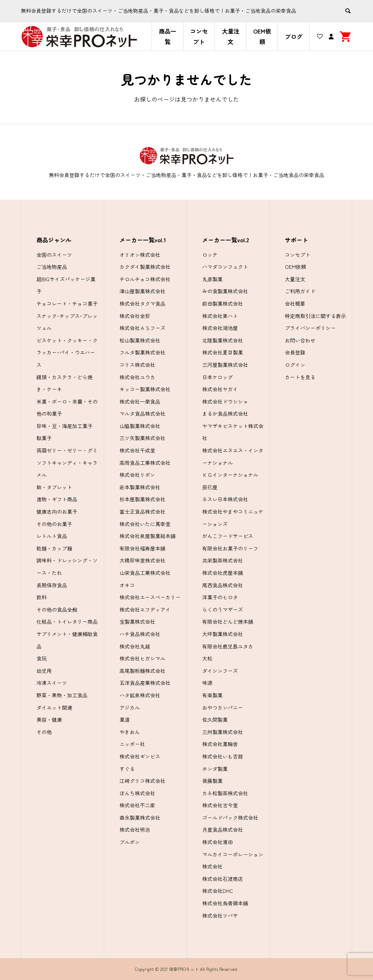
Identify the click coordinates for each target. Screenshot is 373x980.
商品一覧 (168, 36)
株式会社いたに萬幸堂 (145, 524)
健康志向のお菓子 (57, 511)
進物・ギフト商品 (57, 499)
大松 (207, 658)
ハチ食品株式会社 (140, 634)
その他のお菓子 (54, 524)
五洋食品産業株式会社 (145, 683)
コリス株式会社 (137, 365)
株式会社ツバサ (220, 916)
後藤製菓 (212, 781)
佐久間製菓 (215, 720)
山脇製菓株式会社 (140, 426)
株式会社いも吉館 (223, 756)
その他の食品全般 (57, 609)
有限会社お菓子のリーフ (230, 548)
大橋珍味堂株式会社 (142, 560)
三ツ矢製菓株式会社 (142, 438)
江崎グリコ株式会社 (142, 781)
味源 (207, 683)
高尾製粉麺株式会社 (142, 671)
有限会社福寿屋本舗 (142, 548)
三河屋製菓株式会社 (225, 365)
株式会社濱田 (217, 842)
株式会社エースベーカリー (150, 597)
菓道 (125, 720)
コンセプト (199, 36)
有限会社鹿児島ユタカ (228, 646)
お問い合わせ (300, 340)
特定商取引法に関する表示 (315, 316)
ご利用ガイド (300, 291)
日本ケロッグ (217, 377)
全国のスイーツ (54, 255)
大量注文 (231, 36)
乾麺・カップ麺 (54, 548)
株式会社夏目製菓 (223, 352)
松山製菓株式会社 (140, 340)
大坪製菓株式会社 (223, 634)
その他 (44, 732)
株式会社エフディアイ (145, 609)
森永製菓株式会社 (140, 818)
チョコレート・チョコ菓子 (67, 303)
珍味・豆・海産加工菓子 (64, 426)
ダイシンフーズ (220, 671)
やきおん (130, 732)
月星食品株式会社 (223, 830)
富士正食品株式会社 (142, 511)
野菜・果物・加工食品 (62, 695)
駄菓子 (44, 438)
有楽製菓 (212, 695)
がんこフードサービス (228, 536)
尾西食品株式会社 (223, 585)
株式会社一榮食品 (140, 401)
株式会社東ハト (220, 316)
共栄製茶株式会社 (223, 560)
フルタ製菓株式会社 (142, 352)
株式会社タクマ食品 (142, 303)
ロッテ (210, 255)
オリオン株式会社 (140, 255)
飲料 (42, 597)
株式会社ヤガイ (220, 389)
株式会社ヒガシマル (142, 658)
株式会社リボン (137, 475)
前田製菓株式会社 (223, 303)
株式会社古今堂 (220, 805)
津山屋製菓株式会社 (142, 291)
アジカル (130, 707)
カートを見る (300, 377)
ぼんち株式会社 (137, 793)
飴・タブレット (54, 487)
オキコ (127, 585)
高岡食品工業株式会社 (145, 463)
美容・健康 (49, 720)
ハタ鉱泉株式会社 (140, 695)
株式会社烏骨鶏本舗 (225, 903)
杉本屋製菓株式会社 (142, 499)
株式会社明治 (135, 830)
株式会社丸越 (135, 646)
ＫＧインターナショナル (230, 475)
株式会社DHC (218, 891)
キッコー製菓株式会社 (145, 389)
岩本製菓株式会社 (140, 487)
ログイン (295, 365)
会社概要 (295, 303)
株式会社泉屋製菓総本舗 (148, 536)
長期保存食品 (52, 585)
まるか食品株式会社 (225, 413)
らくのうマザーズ (223, 609)
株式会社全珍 (135, 316)
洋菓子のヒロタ (220, 597)
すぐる (127, 769)
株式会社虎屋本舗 (223, 573)
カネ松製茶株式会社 (225, 793)
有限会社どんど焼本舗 (228, 622)
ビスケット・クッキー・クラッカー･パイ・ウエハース (67, 352)
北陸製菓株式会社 (223, 340)
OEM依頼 (262, 36)
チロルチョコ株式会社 (145, 279)
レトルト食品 (52, 536)
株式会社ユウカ (137, 377)
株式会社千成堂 (137, 450)
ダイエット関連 (54, 707)
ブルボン (130, 842)
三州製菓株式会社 (223, 732)
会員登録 (295, 352)
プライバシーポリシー (310, 328)
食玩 (42, 658)
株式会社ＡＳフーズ (142, 328)
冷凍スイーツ (52, 683)
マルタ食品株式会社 (142, 413)
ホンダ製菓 (215, 769)
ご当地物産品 (52, 267)
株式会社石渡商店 (223, 879)
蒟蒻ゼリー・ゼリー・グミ (67, 450)
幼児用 (44, 671)
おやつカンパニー (223, 707)
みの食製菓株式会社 (225, 291)
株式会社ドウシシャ (225, 401)
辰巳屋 (210, 487)
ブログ (294, 36)
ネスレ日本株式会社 (225, 499)
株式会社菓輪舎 (220, 744)
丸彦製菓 (212, 279)
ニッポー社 (132, 744)
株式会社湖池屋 (220, 328)
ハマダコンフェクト (225, 267)
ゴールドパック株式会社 (230, 818)
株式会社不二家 (137, 805)
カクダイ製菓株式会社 (145, 267)
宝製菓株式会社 (137, 622)
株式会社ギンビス (140, 756)
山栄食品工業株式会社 (145, 573)
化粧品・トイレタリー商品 (67, 622)
